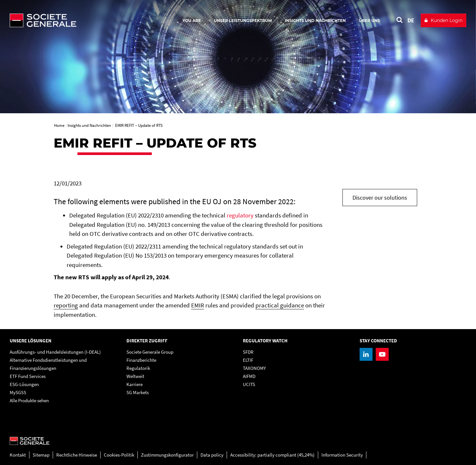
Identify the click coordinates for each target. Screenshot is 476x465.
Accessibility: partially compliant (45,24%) (272, 455)
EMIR (198, 305)
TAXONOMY (254, 368)
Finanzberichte (141, 360)
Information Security (342, 455)
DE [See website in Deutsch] (411, 20)
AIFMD (249, 376)
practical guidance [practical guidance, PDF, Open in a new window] (280, 305)
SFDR (248, 352)
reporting (66, 305)
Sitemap (41, 455)
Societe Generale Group (150, 352)
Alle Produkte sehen (29, 400)
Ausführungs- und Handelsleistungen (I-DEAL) (55, 352)
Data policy (212, 455)
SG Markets (138, 392)
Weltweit (135, 376)
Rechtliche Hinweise (77, 455)
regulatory (240, 215)
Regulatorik (138, 368)
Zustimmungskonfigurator (167, 455)
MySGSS (18, 392)
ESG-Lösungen (24, 384)
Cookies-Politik (119, 455)
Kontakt (18, 455)
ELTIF (248, 360)
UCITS (249, 384)
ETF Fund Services (28, 376)
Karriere (135, 384)
